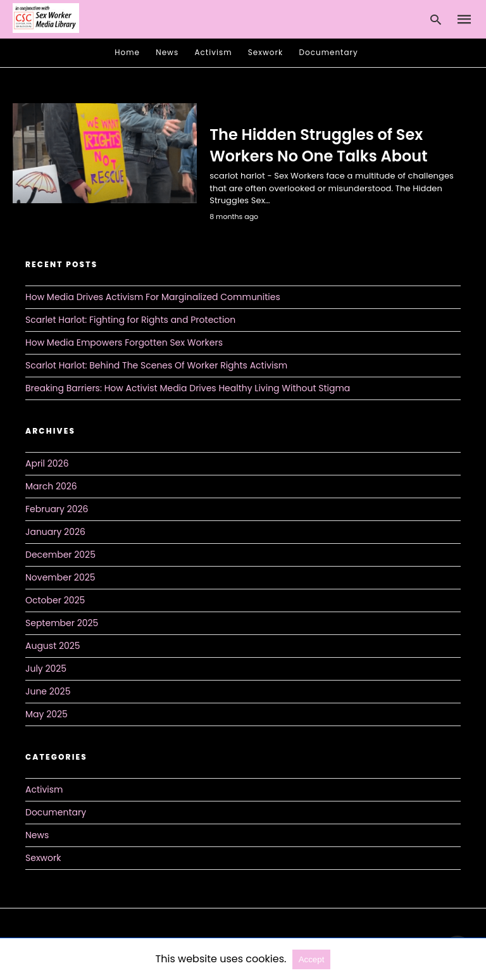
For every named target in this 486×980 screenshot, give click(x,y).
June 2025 (48, 691)
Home (127, 52)
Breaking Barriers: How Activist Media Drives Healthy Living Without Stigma (188, 388)
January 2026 (55, 532)
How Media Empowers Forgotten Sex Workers (124, 342)
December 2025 (60, 555)
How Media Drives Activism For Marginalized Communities (153, 297)
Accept (312, 959)
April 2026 (47, 463)
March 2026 (51, 486)
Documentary (329, 52)
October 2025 (55, 600)
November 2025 (60, 577)
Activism (214, 52)
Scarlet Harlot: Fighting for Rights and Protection (130, 320)
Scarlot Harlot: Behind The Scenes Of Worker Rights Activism (156, 365)
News (167, 52)
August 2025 (53, 646)
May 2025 (47, 714)
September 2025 (62, 623)
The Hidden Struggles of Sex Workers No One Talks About (318, 145)
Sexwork (265, 52)
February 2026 (57, 509)
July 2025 (46, 669)
